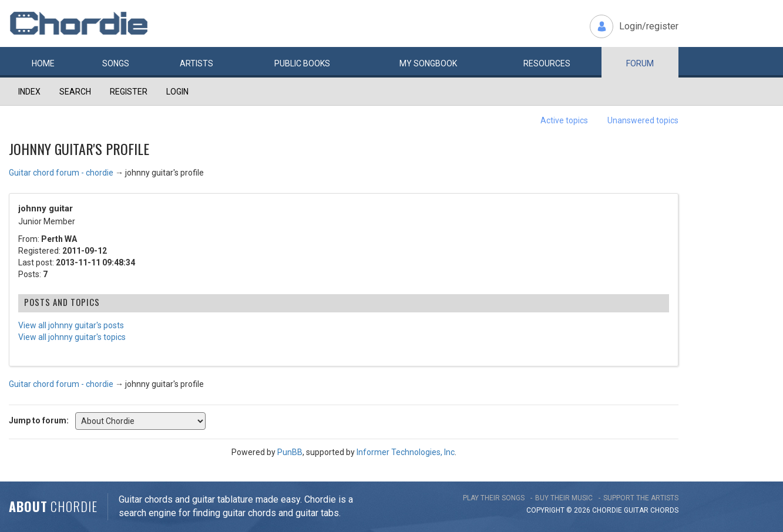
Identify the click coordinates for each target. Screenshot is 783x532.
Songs (116, 63)
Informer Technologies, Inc (406, 452)
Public (302, 63)
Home (43, 63)
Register (129, 92)
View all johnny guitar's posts (71, 325)
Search (75, 92)
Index (29, 92)
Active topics (564, 120)
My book (428, 63)
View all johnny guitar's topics (72, 337)
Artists (196, 63)
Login (177, 92)
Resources (547, 63)
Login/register (649, 26)
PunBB (290, 452)
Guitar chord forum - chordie (61, 173)
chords (664, 510)
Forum (640, 63)
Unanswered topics (643, 120)
